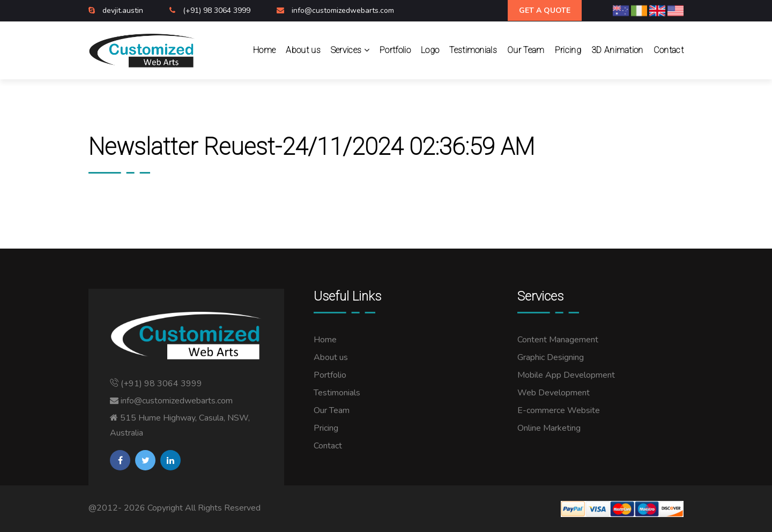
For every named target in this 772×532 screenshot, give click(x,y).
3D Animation (617, 50)
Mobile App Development (566, 375)
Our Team (526, 50)
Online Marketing (549, 428)
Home (264, 50)
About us (303, 50)
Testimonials (473, 50)
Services (350, 50)
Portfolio (395, 50)
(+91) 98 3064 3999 (218, 10)
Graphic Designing (551, 357)
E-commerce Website (559, 410)
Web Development (554, 393)
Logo (430, 50)
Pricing (568, 50)
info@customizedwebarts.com (343, 10)
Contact (669, 50)
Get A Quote (545, 10)
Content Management (558, 340)
